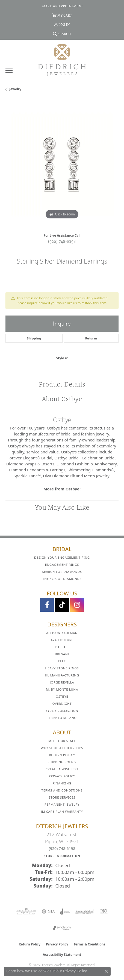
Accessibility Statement (62, 955)
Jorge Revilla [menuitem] (62, 682)
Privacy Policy (62, 776)
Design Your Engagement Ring (62, 557)
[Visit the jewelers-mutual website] (85, 911)
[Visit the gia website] (48, 911)
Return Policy (62, 755)
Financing (62, 783)
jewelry (15, 89)
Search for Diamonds (62, 572)
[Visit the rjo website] (104, 911)
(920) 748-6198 (62, 241)
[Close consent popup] (106, 971)
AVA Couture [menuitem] (62, 640)
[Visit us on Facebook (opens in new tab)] (47, 605)
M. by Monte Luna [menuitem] (62, 689)
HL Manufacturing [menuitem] (62, 675)
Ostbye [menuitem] (62, 696)
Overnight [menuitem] (62, 704)
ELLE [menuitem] (62, 661)
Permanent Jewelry (62, 804)
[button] (62, 15)
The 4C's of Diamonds (62, 579)
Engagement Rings (62, 565)
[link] (62, 6)
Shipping (34, 338)
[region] (62, 164)
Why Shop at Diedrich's (62, 748)
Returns (91, 338)
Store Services (62, 797)
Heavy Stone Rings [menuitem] (62, 668)
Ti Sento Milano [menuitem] (62, 718)
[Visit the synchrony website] (62, 928)
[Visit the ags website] (26, 911)
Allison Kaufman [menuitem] (62, 633)
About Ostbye (62, 399)
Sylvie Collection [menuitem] (62, 711)
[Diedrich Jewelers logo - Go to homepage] (62, 60)
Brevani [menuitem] (62, 654)
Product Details (62, 384)
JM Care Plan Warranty (62, 811)
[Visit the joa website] (65, 911)
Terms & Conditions (90, 944)
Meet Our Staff (62, 741)
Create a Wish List (62, 769)
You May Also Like (62, 507)
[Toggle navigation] (9, 71)
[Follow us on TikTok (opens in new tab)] (62, 605)
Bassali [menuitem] (62, 647)
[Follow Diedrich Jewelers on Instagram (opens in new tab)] (77, 605)
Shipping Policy (62, 762)
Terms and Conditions (62, 790)
